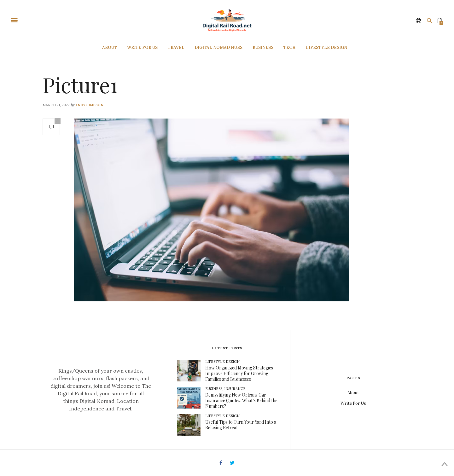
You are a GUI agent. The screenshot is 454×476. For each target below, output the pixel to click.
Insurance (235, 389)
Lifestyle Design (326, 47)
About (110, 47)
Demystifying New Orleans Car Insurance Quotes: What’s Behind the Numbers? (241, 401)
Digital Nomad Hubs (218, 47)
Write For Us (142, 47)
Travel (176, 47)
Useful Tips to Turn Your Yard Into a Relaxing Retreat (241, 425)
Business (263, 47)
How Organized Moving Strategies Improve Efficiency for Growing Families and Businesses (239, 373)
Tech (290, 47)
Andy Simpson (89, 105)
